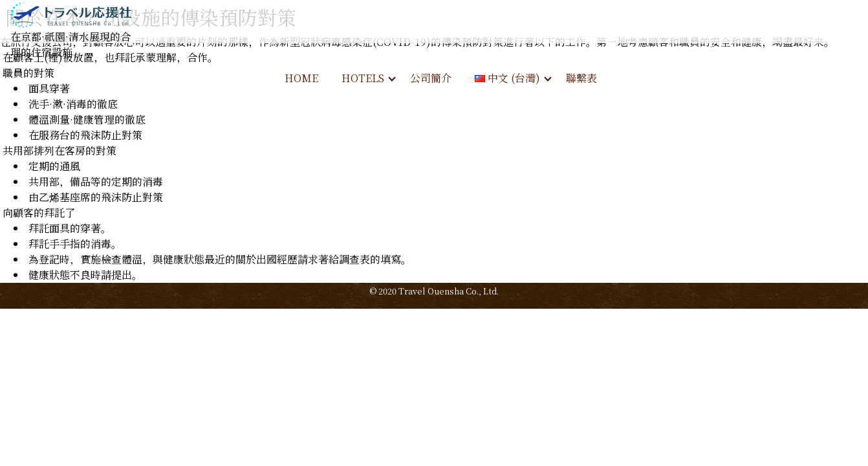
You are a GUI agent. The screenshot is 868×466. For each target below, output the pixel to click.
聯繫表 (581, 78)
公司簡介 (431, 78)
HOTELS (363, 78)
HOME (301, 78)
